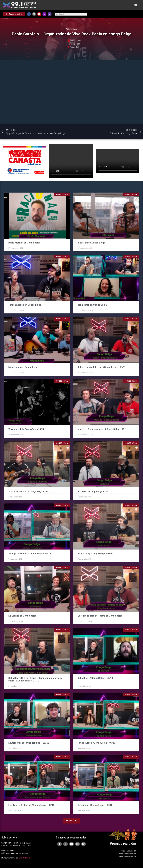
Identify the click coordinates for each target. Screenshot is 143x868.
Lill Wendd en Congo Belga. (23, 616)
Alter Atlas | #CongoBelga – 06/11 (95, 554)
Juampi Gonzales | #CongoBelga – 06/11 (30, 554)
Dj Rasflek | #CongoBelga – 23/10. (95, 678)
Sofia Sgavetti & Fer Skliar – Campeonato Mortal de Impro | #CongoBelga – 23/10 (35, 679)
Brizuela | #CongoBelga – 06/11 (94, 492)
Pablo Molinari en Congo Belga (25, 243)
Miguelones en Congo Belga (23, 367)
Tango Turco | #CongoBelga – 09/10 (96, 743)
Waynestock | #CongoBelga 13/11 (26, 429)
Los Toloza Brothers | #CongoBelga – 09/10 (31, 805)
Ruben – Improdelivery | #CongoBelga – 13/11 (102, 367)
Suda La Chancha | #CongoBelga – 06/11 (30, 492)
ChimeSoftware (24, 858)
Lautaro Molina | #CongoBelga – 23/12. (29, 743)
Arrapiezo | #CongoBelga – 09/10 (95, 805)
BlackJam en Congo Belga (91, 243)
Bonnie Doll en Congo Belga (92, 305)
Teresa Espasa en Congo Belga (25, 305)
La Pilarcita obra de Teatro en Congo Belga (100, 616)
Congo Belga (75, 47)
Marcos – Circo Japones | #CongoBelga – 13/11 (103, 429)
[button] (136, 5)
